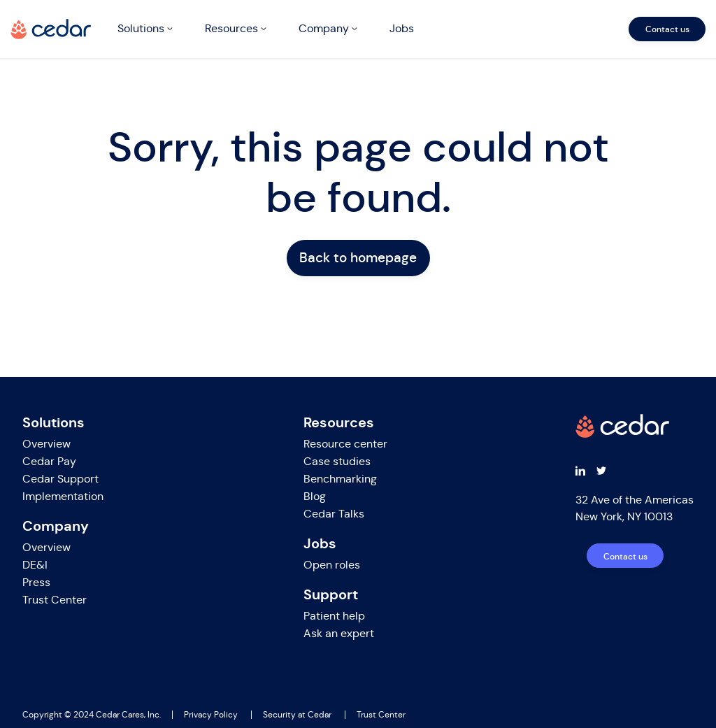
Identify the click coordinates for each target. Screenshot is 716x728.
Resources (231, 28)
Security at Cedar (297, 715)
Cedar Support (60, 479)
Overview (46, 444)
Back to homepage (358, 258)
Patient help (334, 616)
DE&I (35, 565)
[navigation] (409, 29)
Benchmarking (340, 479)
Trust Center (55, 600)
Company (324, 28)
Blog (315, 496)
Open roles (332, 565)
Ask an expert (339, 633)
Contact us (667, 29)
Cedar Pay (49, 461)
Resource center (345, 444)
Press (36, 582)
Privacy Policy (211, 715)
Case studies (337, 461)
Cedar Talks (334, 514)
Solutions (141, 28)
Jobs (402, 28)
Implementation (63, 496)
